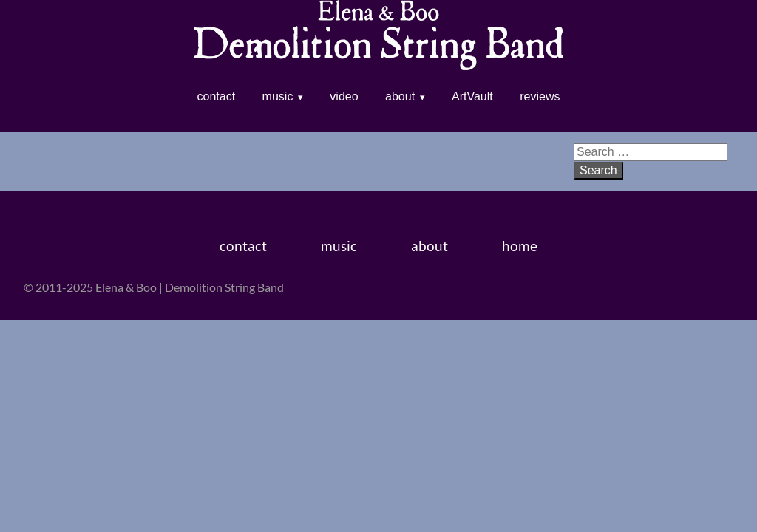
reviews (540, 96)
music (278, 96)
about (400, 96)
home (520, 246)
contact (217, 96)
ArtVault (472, 96)
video (344, 96)
